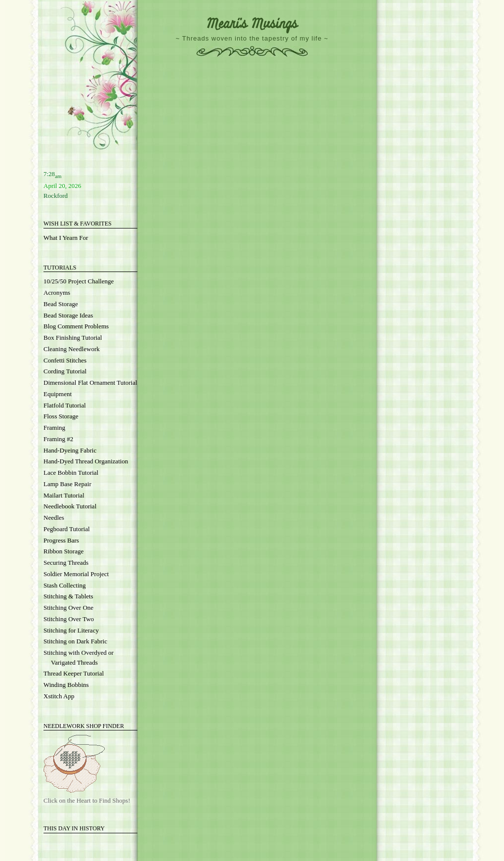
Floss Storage (61, 416)
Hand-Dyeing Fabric (70, 450)
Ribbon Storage (63, 551)
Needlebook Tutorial (70, 506)
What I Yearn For (66, 238)
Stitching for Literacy (71, 630)
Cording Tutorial (65, 371)
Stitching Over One (68, 608)
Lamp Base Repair (67, 484)
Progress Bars (61, 540)
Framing (54, 428)
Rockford (56, 196)
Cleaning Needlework (72, 349)
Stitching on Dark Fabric (75, 641)
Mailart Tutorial (64, 495)
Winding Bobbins (66, 685)
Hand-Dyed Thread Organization (86, 461)
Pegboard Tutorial (67, 529)
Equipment (58, 394)
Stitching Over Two (69, 619)
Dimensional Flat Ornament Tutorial (90, 383)
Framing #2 (58, 439)
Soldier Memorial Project (76, 574)
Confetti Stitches (65, 360)
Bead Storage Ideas (68, 315)
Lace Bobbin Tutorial (71, 473)
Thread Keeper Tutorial (74, 673)
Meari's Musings (252, 24)
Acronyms (57, 293)
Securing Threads (66, 563)
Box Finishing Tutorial (73, 338)
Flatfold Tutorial (65, 405)
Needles (54, 518)
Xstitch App (59, 696)
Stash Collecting (65, 585)
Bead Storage (61, 304)
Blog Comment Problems (76, 326)
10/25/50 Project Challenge (79, 281)
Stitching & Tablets (68, 596)
